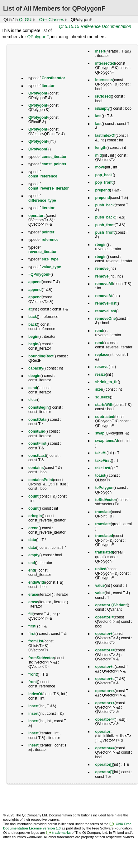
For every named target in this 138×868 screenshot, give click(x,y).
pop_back (104, 175)
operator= (37, 216)
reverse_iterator (43, 252)
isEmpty (102, 108)
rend (99, 331)
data (32, 540)
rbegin (101, 245)
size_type (50, 259)
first (32, 626)
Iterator (48, 86)
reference (50, 240)
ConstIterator (53, 78)
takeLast (103, 468)
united (101, 569)
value (100, 586)
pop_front (104, 182)
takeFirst (103, 461)
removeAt (104, 296)
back (33, 317)
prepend (102, 190)
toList (100, 475)
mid (98, 155)
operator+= (105, 650)
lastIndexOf (105, 135)
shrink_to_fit (106, 382)
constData (37, 420)
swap (100, 433)
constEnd (37, 431)
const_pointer (54, 164)
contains (36, 468)
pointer (48, 232)
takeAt (101, 453)
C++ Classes (51, 20)
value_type (51, 267)
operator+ (104, 634)
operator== (105, 748)
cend (33, 388)
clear (33, 400)
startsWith (104, 405)
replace (102, 355)
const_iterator (54, 157)
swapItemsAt (107, 441)
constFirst (37, 443)
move (100, 167)
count (33, 496)
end (32, 563)
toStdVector (105, 500)
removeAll (104, 284)
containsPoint (41, 480)
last (98, 116)
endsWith (37, 582)
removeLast (105, 311)
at (30, 309)
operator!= (104, 617)
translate (103, 512)
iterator (48, 208)
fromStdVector (41, 658)
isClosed (103, 96)
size (99, 389)
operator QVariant (111, 605)
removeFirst (106, 303)
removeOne (105, 319)
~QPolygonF (39, 274)
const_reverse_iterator (48, 188)
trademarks (62, 833)
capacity (36, 368)
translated (104, 536)
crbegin (35, 516)
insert (33, 706)
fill (31, 614)
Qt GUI (26, 20)
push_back (105, 205)
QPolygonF (38, 37)
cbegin (34, 376)
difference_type (42, 200)
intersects (104, 80)
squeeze (102, 397)
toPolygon (104, 488)
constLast (37, 456)
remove (102, 269)
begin (33, 337)
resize (100, 374)
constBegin (38, 407)
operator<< (105, 691)
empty (34, 555)
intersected (105, 63)
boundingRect (41, 356)
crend (33, 528)
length (101, 148)
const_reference (43, 176)
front (33, 674)
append (35, 282)
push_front (105, 225)
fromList (36, 641)
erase (33, 595)
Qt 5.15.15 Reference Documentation (95, 26)
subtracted (105, 417)
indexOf (35, 694)
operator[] (104, 765)
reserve (102, 367)
